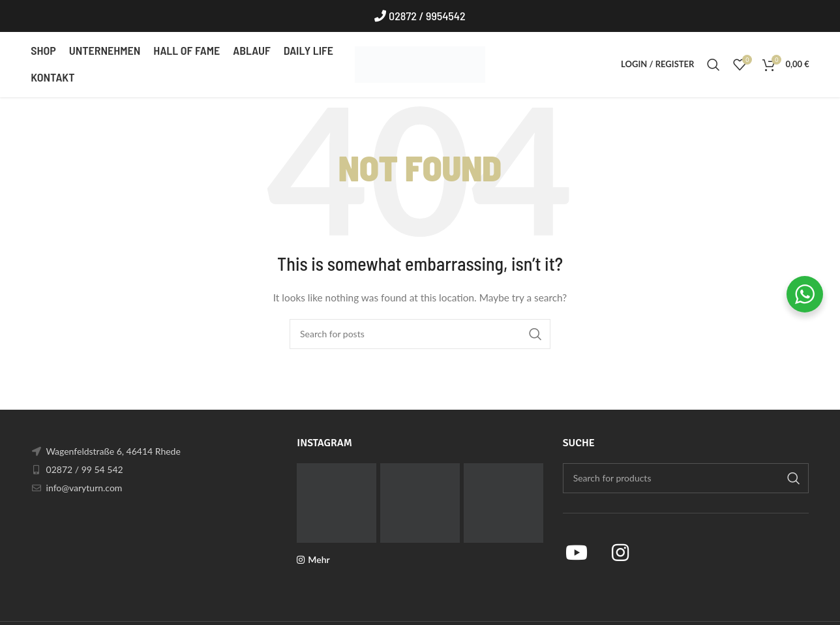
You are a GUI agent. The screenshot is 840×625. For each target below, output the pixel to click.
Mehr (319, 560)
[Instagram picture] (337, 504)
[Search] (713, 65)
